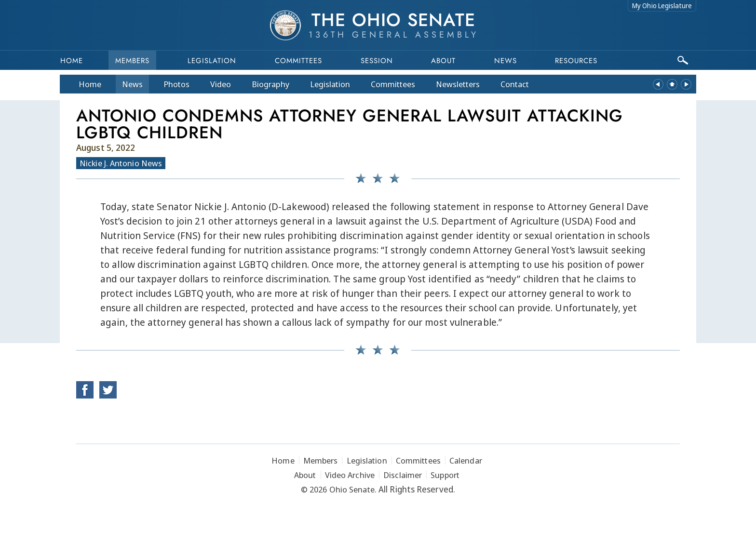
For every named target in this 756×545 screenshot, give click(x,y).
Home (72, 61)
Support (445, 475)
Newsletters (458, 84)
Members (132, 61)
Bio (270, 84)
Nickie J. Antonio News (121, 163)
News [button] (506, 61)
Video (221, 84)
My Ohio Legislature (662, 6)
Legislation (212, 61)
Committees (298, 61)
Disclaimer (403, 475)
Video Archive (350, 475)
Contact (515, 84)
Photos (176, 84)
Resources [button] (576, 61)
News (132, 84)
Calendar (466, 460)
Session (377, 61)
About (443, 61)
